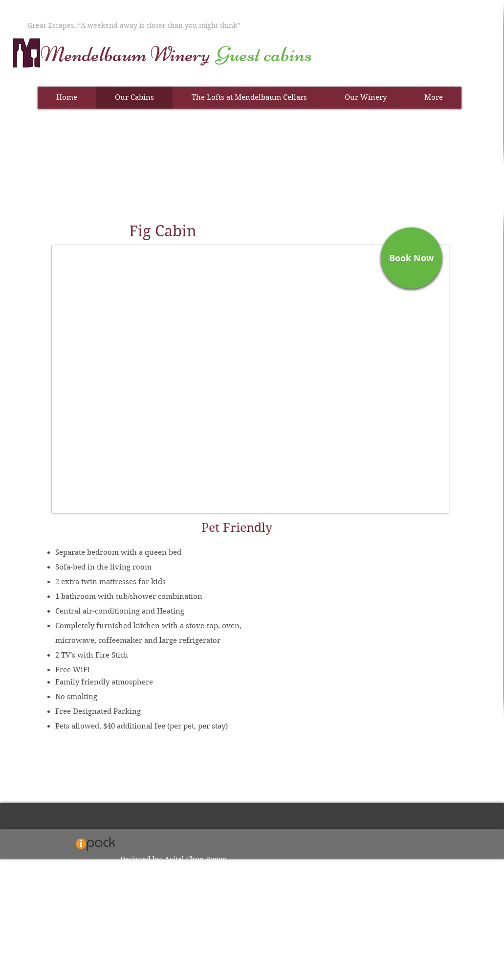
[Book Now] (411, 258)
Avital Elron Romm (196, 859)
